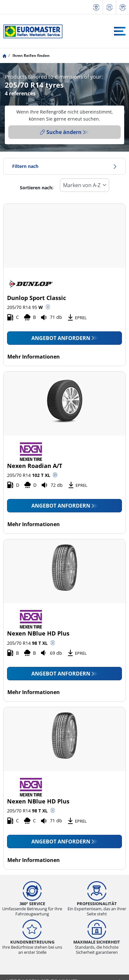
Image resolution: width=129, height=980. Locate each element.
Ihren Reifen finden (31, 55)
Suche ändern (61, 132)
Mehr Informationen (34, 357)
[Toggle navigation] (120, 31)
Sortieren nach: (37, 188)
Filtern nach (64, 166)
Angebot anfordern (61, 338)
